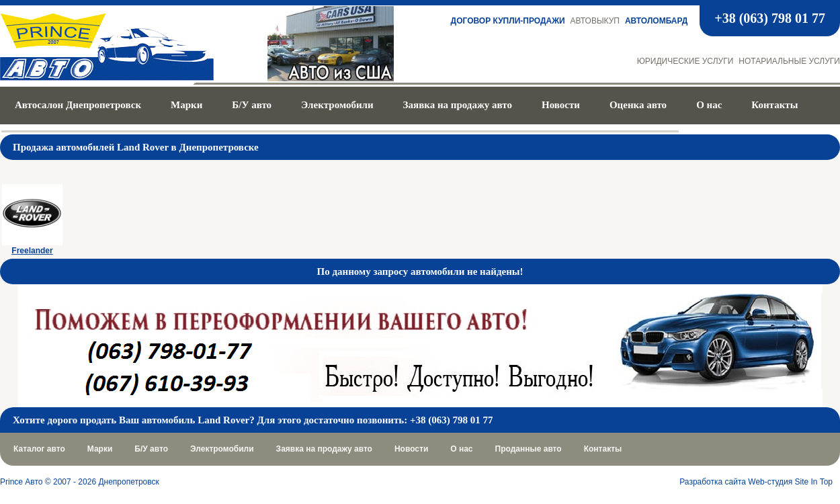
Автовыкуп (595, 21)
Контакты (774, 105)
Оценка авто (638, 105)
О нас (709, 105)
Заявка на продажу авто (458, 105)
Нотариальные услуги (789, 61)
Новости (561, 105)
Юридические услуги (685, 61)
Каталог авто (39, 449)
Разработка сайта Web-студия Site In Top (756, 482)
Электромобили (337, 105)
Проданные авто (529, 449)
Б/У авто (252, 105)
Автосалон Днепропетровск (78, 105)
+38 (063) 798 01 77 (770, 18)
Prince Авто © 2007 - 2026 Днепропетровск (80, 482)
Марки (186, 105)
